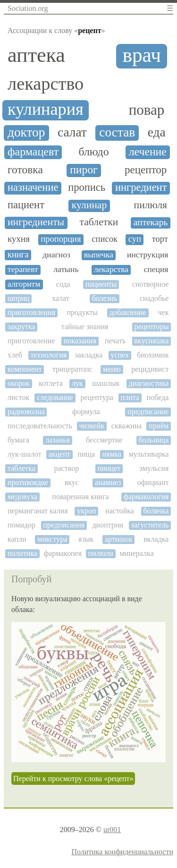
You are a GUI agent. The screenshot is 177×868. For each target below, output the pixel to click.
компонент (25, 369)
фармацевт (33, 152)
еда (157, 132)
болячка (156, 511)
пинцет (109, 468)
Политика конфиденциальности (122, 852)
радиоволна (26, 412)
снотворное (151, 284)
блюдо (93, 152)
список (105, 239)
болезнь (105, 298)
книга (18, 255)
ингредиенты (36, 222)
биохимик (153, 355)
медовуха (22, 497)
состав (117, 132)
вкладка (156, 539)
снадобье (154, 298)
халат (61, 298)
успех (120, 355)
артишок (119, 539)
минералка (136, 553)
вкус (72, 482)
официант (153, 482)
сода (63, 284)
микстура (52, 539)
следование (55, 397)
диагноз (56, 255)
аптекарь (151, 222)
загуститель (150, 525)
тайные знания (85, 327)
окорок (19, 383)
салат (72, 132)
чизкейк (92, 426)
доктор (26, 132)
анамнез (108, 482)
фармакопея (63, 553)
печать (115, 341)
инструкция (148, 255)
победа (158, 397)
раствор (67, 468)
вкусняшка (151, 341)
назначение (33, 187)
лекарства (111, 269)
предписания (64, 525)
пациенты (101, 284)
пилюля (151, 205)
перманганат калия (38, 511)
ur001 (112, 830)
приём (159, 426)
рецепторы (152, 327)
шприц (18, 298)
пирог (84, 170)
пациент (26, 205)
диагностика (149, 383)
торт (160, 239)
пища (86, 454)
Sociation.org (28, 8)
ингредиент (141, 187)
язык (86, 539)
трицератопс (72, 369)
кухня (19, 239)
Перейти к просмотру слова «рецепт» (73, 779)
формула (86, 412)
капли (17, 539)
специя (156, 269)
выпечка (99, 255)
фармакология (146, 497)
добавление (128, 312)
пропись (87, 187)
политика (22, 553)
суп (135, 239)
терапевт (23, 269)
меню (112, 369)
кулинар (89, 205)
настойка (120, 511)
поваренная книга (80, 497)
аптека (36, 55)
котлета (51, 383)
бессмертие (104, 440)
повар (147, 110)
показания (80, 341)
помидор (21, 525)
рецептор (146, 170)
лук (77, 383)
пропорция (61, 239)
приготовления (31, 312)
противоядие (28, 482)
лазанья (58, 440)
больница (153, 440)
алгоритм (24, 284)
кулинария (46, 109)
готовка (25, 170)
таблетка (21, 468)
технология (48, 355)
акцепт (59, 454)
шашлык (106, 383)
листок (18, 397)
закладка (88, 355)
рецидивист (150, 369)
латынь (66, 269)
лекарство (46, 84)
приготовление (31, 341)
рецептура (97, 397)
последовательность (40, 426)
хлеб (15, 355)
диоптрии (108, 525)
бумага (18, 440)
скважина (127, 426)
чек (163, 312)
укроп (86, 511)
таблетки (99, 222)
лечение (148, 152)
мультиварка (149, 454)
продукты (82, 312)
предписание (148, 412)
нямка (112, 454)
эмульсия (154, 468)
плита (130, 397)
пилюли (101, 553)
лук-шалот (24, 454)
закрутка (21, 327)
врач (142, 55)
